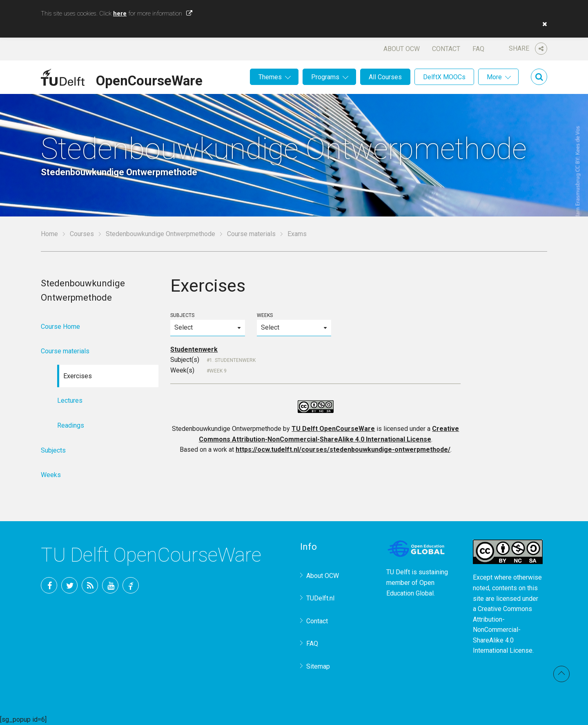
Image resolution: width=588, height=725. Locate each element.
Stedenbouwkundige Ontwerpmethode (160, 234)
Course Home (60, 327)
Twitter (69, 585)
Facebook (49, 585)
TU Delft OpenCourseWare (333, 429)
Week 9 (218, 371)
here (120, 13)
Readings (71, 425)
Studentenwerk (194, 349)
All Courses (385, 77)
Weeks (294, 324)
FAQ (478, 49)
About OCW (402, 49)
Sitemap (318, 666)
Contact (446, 49)
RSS (90, 585)
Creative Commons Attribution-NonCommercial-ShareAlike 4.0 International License (503, 630)
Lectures (70, 400)
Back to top (561, 674)
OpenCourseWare (149, 79)
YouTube (110, 585)
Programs (325, 77)
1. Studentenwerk (233, 360)
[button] (543, 24)
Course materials (251, 234)
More (494, 77)
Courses (82, 234)
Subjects (207, 324)
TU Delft (131, 585)
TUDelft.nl (320, 598)
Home (49, 234)
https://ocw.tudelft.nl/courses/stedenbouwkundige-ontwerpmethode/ (343, 449)
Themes (270, 77)
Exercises (78, 376)
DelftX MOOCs (444, 77)
